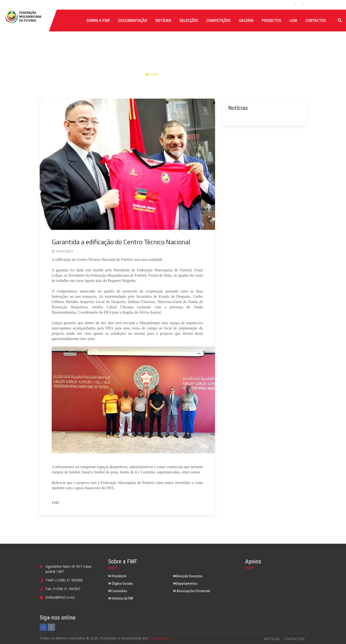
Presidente (117, 576)
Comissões (118, 591)
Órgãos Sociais (120, 584)
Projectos (271, 20)
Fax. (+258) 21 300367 (63, 589)
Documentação (133, 20)
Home (152, 74)
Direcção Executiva (188, 576)
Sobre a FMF (98, 20)
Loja (293, 20)
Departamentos (185, 584)
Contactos (316, 20)
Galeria (246, 20)
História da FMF (121, 598)
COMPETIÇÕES (219, 20)
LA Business (159, 638)
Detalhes (194, 74)
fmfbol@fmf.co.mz (60, 597)
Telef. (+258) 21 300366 (64, 580)
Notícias (163, 20)
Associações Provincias (192, 591)
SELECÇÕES (189, 20)
